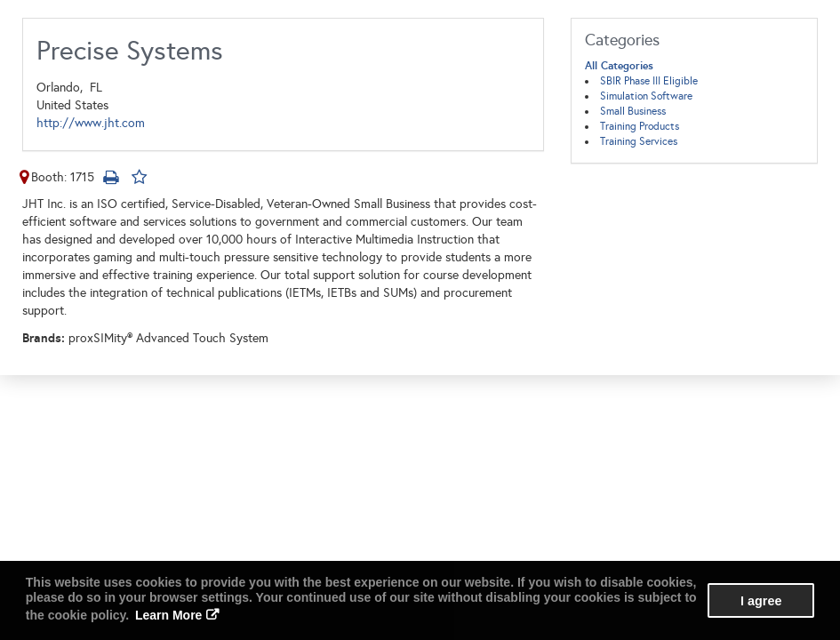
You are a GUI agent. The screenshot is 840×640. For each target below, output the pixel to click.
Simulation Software (646, 96)
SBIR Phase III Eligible (649, 81)
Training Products (640, 126)
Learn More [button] (168, 615)
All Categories (619, 66)
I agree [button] (761, 601)
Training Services (639, 141)
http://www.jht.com (91, 123)
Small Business (633, 111)
